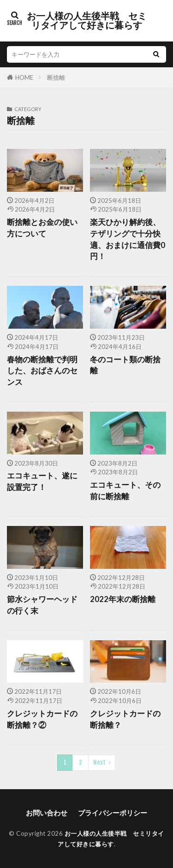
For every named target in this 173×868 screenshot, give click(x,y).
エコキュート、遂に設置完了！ (42, 481)
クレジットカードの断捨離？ (125, 719)
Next (99, 762)
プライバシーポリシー (113, 813)
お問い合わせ (47, 813)
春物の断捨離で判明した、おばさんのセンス (42, 371)
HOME (24, 77)
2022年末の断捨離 (123, 599)
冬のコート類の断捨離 (125, 365)
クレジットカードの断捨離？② (42, 719)
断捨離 (56, 77)
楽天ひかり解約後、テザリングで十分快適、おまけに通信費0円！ (128, 239)
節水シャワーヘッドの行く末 (42, 605)
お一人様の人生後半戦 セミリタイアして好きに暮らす (87, 21)
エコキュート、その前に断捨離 (125, 491)
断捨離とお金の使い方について (42, 228)
